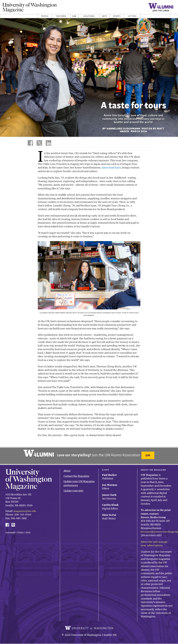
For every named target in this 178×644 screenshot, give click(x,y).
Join (148, 455)
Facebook (8, 523)
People (45, 16)
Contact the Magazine (76, 475)
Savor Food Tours (112, 168)
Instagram (14, 523)
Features (61, 16)
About (67, 469)
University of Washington (89, 628)
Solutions (89, 16)
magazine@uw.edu (25, 509)
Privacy (21, 531)
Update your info (73, 489)
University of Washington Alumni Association (38, 453)
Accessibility (11, 531)
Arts (104, 16)
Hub (74, 16)
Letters (132, 16)
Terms (28, 531)
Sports (117, 16)
